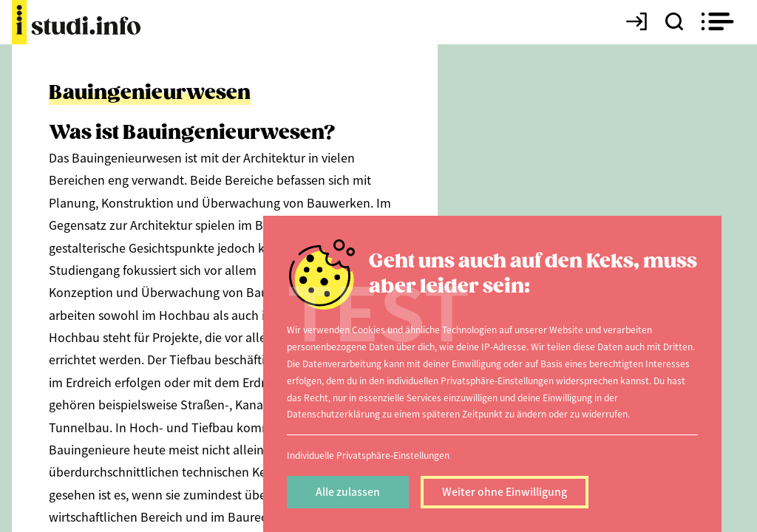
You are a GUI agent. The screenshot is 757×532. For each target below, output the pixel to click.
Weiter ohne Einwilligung (505, 491)
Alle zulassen (348, 491)
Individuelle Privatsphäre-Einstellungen (368, 455)
